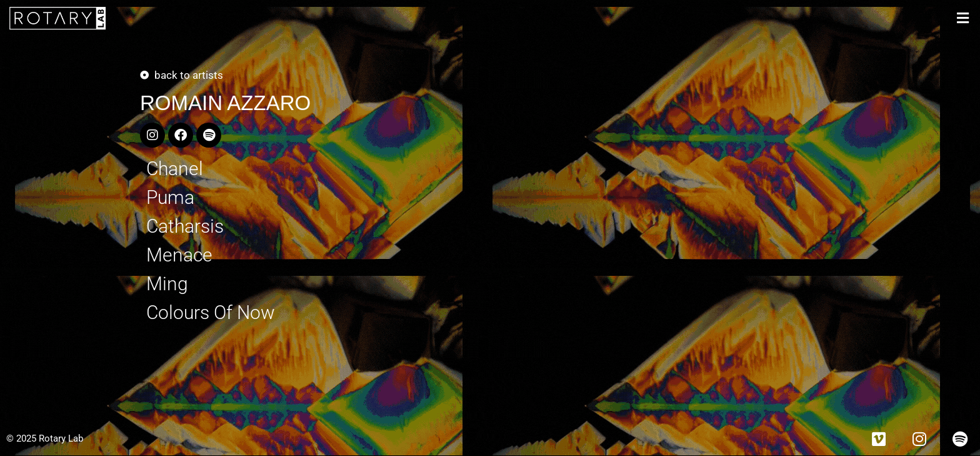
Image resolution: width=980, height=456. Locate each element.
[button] (963, 18)
